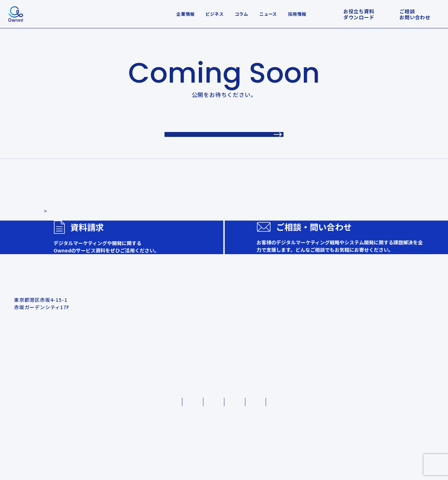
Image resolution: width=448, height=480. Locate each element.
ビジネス (214, 14)
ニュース (268, 14)
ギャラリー (397, 403)
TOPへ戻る (224, 137)
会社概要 (395, 346)
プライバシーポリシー (120, 448)
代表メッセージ (402, 364)
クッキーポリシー (188, 448)
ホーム (202, 332)
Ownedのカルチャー (409, 355)
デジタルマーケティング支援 (296, 346)
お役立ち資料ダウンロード (359, 14)
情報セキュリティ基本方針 (261, 448)
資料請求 (205, 374)
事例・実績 (208, 346)
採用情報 (297, 14)
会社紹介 (393, 332)
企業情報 (185, 14)
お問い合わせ (211, 388)
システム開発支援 (283, 355)
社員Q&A (395, 412)
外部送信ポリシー (333, 448)
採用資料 (395, 394)
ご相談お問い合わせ (415, 14)
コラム (241, 14)
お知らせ (205, 360)
